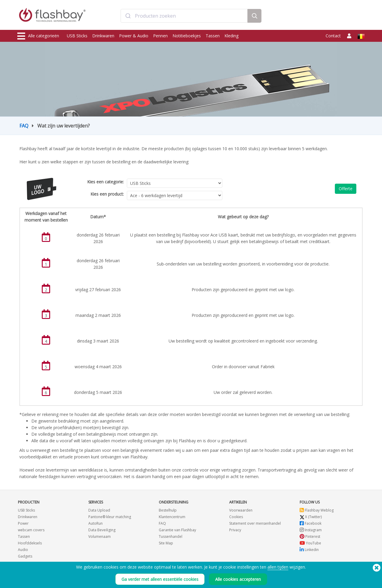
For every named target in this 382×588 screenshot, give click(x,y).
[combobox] (184, 16)
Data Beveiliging (102, 530)
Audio (23, 550)
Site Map (166, 543)
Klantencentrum (172, 517)
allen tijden (278, 567)
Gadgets (25, 556)
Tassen (213, 36)
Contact (333, 36)
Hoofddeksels (30, 543)
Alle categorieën (38, 36)
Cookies (236, 517)
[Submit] (128, 16)
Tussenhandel (171, 536)
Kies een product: (107, 194)
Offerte (346, 189)
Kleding (231, 36)
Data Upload (99, 510)
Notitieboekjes (187, 36)
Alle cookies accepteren (238, 579)
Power (23, 523)
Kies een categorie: (105, 182)
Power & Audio (134, 36)
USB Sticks (77, 36)
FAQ (24, 126)
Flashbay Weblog (317, 510)
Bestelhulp (168, 510)
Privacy (235, 530)
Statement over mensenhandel (255, 523)
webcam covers (31, 530)
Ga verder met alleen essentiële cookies (160, 579)
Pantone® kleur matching (110, 517)
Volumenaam (100, 536)
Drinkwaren (103, 36)
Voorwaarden (241, 510)
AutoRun (95, 523)
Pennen (160, 36)
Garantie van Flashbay (177, 530)
